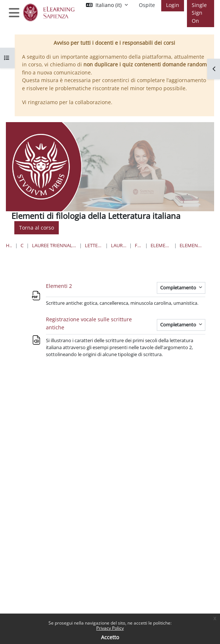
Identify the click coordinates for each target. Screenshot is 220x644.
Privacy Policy (110, 628)
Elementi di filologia (161, 245)
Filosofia (138, 245)
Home (9, 245)
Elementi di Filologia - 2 (191, 245)
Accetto (110, 637)
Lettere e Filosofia (94, 245)
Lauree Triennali (119, 245)
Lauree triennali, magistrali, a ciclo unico (54, 245)
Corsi (22, 245)
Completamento (179, 288)
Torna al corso (37, 228)
